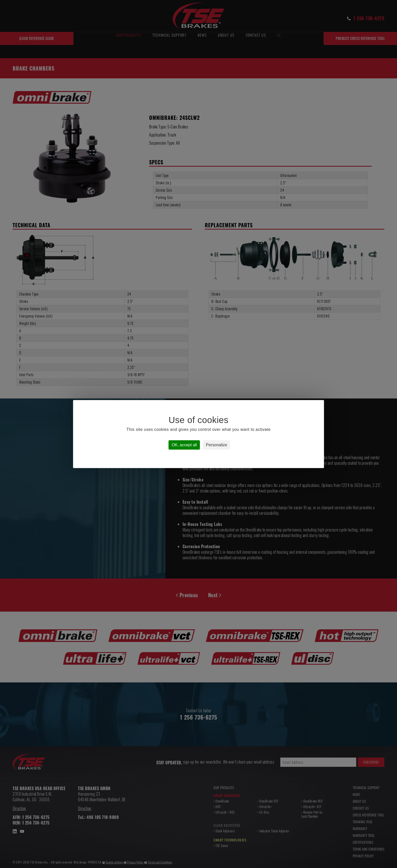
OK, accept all (184, 445)
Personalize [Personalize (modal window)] (216, 445)
